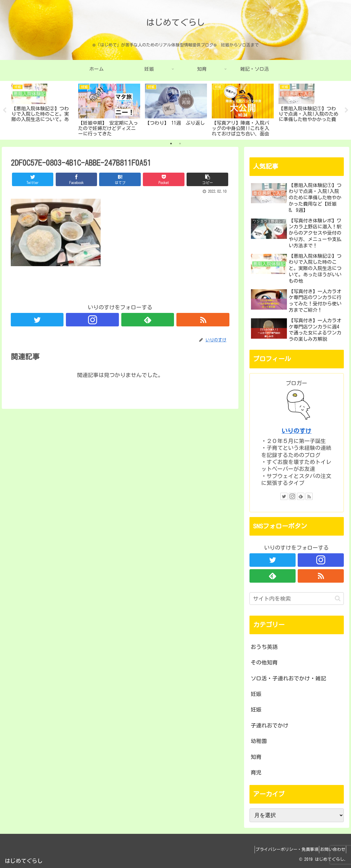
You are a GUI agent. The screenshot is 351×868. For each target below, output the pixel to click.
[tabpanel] (42, 109)
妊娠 (256, 694)
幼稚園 (259, 741)
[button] (338, 598)
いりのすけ (296, 431)
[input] (296, 599)
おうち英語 (264, 647)
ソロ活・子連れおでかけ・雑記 (288, 678)
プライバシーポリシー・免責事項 (280, 849)
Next (347, 110)
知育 (256, 757)
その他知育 (264, 662)
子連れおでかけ (270, 725)
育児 (256, 772)
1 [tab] (171, 144)
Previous (4, 110)
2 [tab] (180, 144)
